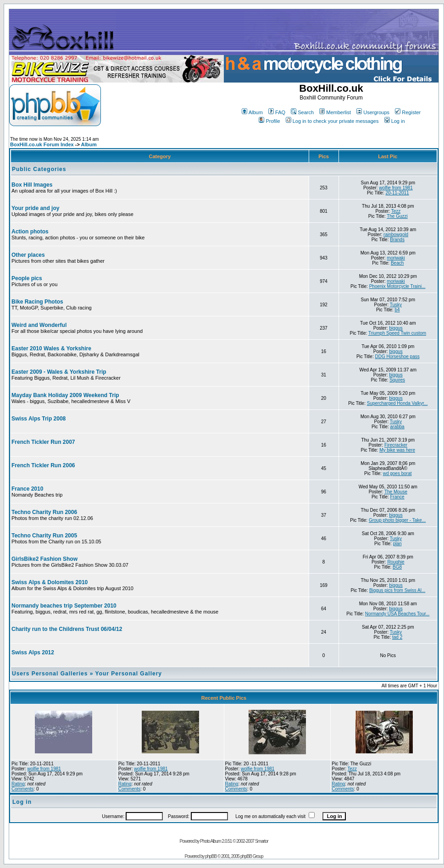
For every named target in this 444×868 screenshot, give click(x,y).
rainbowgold (396, 235)
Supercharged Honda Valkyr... (397, 403)
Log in (395, 121)
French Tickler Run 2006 (43, 465)
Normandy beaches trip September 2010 (64, 606)
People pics (27, 278)
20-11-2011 (397, 193)
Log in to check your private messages (332, 121)
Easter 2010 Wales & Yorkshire (51, 348)
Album (252, 112)
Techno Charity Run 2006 (44, 512)
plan (397, 544)
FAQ (277, 112)
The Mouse (396, 492)
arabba (397, 427)
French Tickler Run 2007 (43, 442)
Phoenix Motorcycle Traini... (397, 286)
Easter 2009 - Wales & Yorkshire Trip (59, 372)
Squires (397, 380)
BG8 (397, 567)
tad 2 (397, 637)
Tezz (396, 211)
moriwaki (396, 258)
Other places (28, 255)
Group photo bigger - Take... (397, 520)
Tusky (396, 305)
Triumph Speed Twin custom (397, 333)
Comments (22, 789)
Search (302, 112)
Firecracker (396, 445)
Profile (269, 121)
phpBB (211, 856)
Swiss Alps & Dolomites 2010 (50, 582)
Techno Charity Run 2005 (44, 536)
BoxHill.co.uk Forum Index (42, 144)
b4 (397, 310)
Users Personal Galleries (50, 674)
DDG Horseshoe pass (397, 357)
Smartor (262, 841)
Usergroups (373, 112)
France (397, 497)
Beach (397, 263)
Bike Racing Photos (37, 302)
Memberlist (335, 112)
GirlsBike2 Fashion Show (44, 559)
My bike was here (397, 450)
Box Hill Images (32, 185)
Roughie (396, 562)
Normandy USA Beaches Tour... (397, 614)
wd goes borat (397, 473)
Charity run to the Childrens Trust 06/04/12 (67, 629)
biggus (396, 328)
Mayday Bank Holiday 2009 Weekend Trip (65, 395)
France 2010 (27, 489)
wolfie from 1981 (396, 188)
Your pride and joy (35, 208)
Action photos (30, 232)
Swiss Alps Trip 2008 (39, 419)
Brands (397, 240)
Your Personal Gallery (129, 674)
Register (408, 112)
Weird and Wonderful (39, 325)
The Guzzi (397, 216)
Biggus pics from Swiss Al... (397, 590)
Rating (18, 784)
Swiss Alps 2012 (33, 652)
